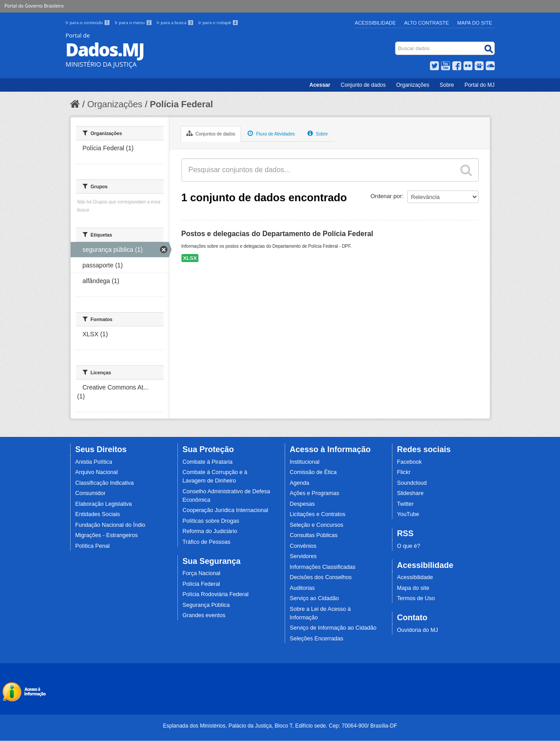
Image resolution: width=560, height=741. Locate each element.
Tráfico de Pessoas (206, 542)
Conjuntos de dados (211, 133)
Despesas (302, 504)
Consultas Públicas (314, 535)
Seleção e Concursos (316, 525)
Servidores (303, 556)
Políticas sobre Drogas (211, 521)
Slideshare (410, 493)
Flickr (404, 472)
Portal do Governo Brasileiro (34, 6)
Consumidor (90, 493)
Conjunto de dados (363, 85)
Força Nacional (201, 573)
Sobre (447, 85)
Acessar (320, 85)
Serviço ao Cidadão (314, 598)
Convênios (303, 546)
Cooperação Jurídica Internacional (225, 510)
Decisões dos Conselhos (321, 577)
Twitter (405, 504)
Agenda (299, 483)
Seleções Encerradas (316, 639)
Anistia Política (94, 462)
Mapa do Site (475, 23)
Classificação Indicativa (104, 483)
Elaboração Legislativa (103, 504)
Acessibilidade (375, 23)
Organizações (413, 85)
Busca (396, 44)
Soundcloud (412, 483)
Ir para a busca (175, 23)
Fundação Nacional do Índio (110, 525)
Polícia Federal (181, 104)
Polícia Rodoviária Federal (215, 594)
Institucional (305, 462)
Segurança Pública (206, 605)
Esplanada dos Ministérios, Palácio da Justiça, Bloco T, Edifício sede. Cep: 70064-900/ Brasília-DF (280, 726)
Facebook (409, 462)
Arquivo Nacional (96, 472)
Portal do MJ (479, 85)
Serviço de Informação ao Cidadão (333, 628)
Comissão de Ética (313, 472)
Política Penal (92, 546)
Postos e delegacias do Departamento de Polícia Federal (277, 234)
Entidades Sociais (97, 514)
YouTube (408, 514)
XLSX (190, 258)
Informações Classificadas (322, 567)
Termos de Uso (416, 598)
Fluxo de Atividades (271, 133)
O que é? (408, 546)
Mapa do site (413, 588)
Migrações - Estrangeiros (106, 535)
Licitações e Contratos (318, 514)
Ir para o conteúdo (88, 23)
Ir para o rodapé (218, 23)
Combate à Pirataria (207, 462)
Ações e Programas (314, 493)
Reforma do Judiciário (210, 531)
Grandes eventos (204, 615)
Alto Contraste (426, 23)
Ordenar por (386, 196)
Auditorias (302, 588)
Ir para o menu (134, 23)
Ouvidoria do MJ (417, 630)
